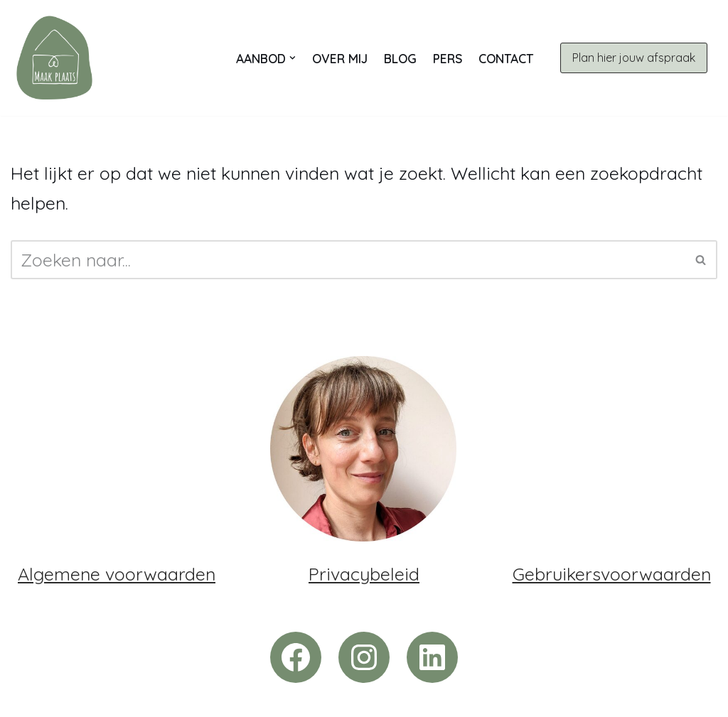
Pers (448, 58)
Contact (506, 58)
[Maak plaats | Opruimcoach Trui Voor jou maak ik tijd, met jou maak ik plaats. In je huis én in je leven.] (54, 58)
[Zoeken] (348, 260)
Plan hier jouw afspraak (634, 58)
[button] (293, 58)
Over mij (340, 58)
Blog (400, 58)
